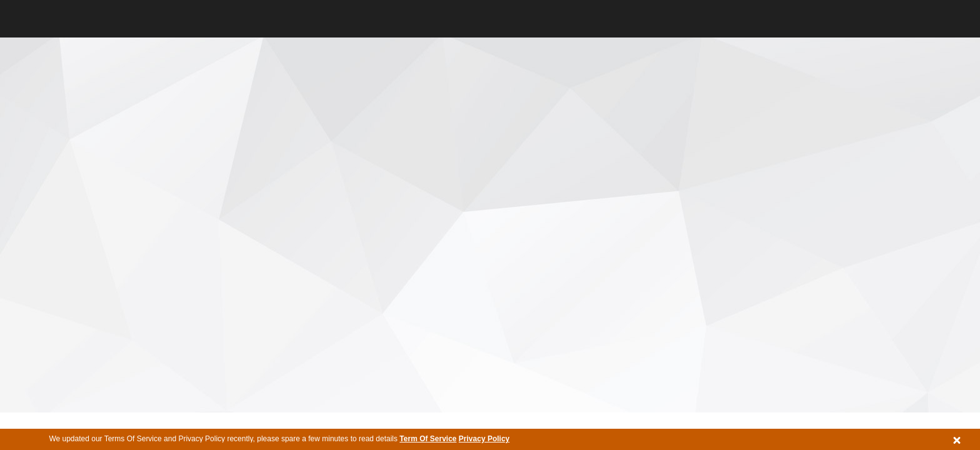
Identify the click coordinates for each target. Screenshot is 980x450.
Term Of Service (428, 439)
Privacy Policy (484, 439)
